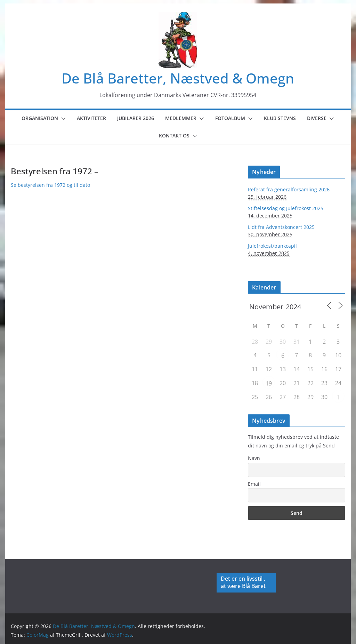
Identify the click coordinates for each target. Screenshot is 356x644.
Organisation (40, 118)
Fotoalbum (230, 118)
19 (269, 383)
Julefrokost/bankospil (272, 246)
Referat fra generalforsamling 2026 (289, 189)
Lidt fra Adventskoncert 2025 (281, 227)
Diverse (317, 118)
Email (254, 484)
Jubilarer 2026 (136, 118)
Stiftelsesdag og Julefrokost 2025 (286, 208)
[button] (62, 119)
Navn (254, 458)
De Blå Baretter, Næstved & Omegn (178, 78)
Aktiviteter (91, 118)
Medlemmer (181, 118)
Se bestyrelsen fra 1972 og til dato (50, 185)
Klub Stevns (280, 118)
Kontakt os (174, 136)
